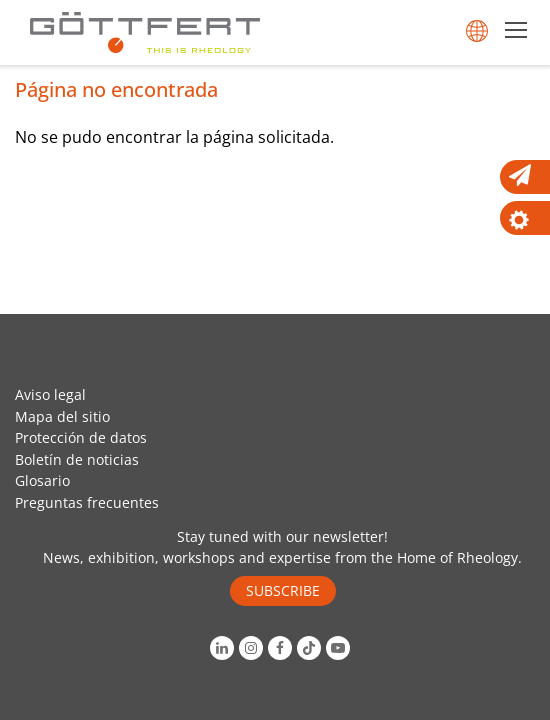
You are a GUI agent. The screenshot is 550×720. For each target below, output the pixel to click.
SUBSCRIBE (283, 590)
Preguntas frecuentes (87, 502)
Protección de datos (81, 437)
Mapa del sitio (62, 416)
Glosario (42, 480)
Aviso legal (50, 394)
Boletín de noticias (77, 459)
